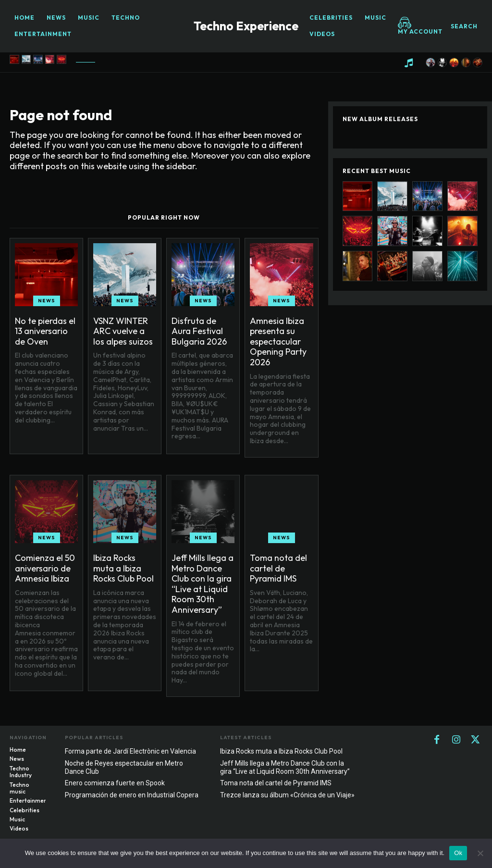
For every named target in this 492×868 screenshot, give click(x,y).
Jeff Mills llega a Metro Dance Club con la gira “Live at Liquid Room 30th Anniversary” (203, 584)
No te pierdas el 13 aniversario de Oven (45, 331)
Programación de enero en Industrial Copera (132, 795)
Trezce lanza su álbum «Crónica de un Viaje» (287, 795)
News (47, 301)
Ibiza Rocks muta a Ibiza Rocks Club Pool (123, 568)
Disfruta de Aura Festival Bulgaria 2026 (199, 331)
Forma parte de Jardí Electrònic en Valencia (130, 751)
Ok (458, 853)
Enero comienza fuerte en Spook (115, 783)
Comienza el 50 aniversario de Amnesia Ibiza (45, 568)
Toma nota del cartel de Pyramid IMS (278, 568)
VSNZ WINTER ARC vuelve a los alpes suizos (123, 331)
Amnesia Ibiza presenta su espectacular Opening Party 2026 (278, 341)
